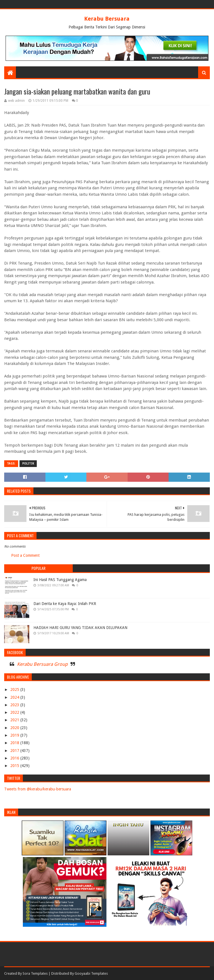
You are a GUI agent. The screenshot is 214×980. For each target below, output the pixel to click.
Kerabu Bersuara (107, 19)
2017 (15, 751)
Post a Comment (25, 555)
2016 (15, 758)
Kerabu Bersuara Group (42, 664)
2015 (15, 766)
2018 (15, 743)
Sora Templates (35, 973)
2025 (15, 689)
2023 (15, 705)
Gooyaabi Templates (91, 973)
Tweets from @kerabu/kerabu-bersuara (38, 789)
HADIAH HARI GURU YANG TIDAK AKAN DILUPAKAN (80, 628)
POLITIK (28, 464)
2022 (15, 712)
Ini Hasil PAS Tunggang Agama (60, 580)
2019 (15, 735)
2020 (15, 728)
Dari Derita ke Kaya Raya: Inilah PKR (65, 604)
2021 (15, 720)
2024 (15, 697)
